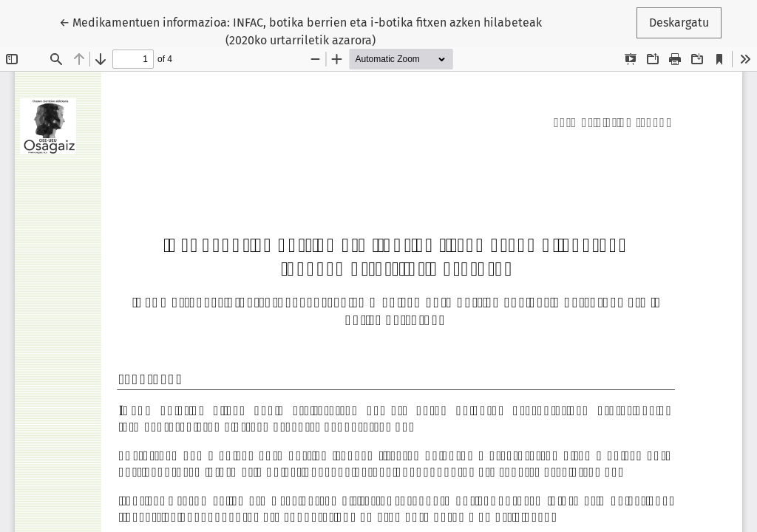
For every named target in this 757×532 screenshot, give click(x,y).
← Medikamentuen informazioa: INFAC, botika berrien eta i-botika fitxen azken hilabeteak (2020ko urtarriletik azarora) (301, 30)
